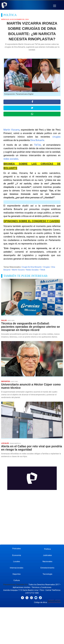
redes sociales (11, 159)
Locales (17, 561)
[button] (55, 6)
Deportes (17, 574)
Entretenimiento (47, 568)
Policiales (17, 549)
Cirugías (46, 267)
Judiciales (47, 555)
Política (47, 549)
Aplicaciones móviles (21, 587)
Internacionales (17, 568)
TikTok (37, 145)
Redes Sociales (32, 270)
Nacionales (47, 561)
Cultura (17, 580)
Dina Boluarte (37, 140)
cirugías (56, 137)
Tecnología (47, 574)
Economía (17, 555)
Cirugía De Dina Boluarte (31, 267)
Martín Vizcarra (11, 130)
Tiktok (43, 270)
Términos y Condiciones (41, 587)
